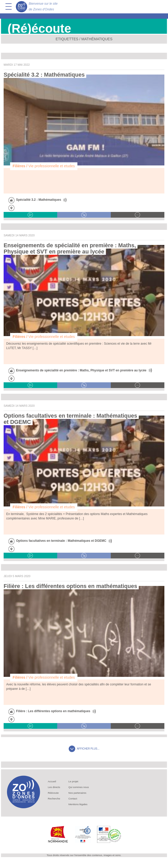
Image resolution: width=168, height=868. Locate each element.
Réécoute (53, 793)
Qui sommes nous (79, 787)
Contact (73, 799)
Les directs (54, 787)
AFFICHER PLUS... (84, 749)
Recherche (54, 799)
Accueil (52, 781)
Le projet (73, 781)
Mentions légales (78, 804)
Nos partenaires (77, 793)
